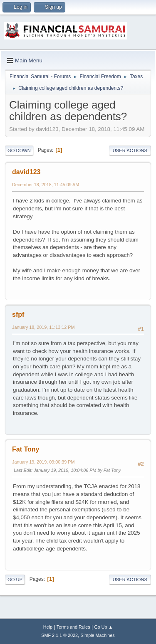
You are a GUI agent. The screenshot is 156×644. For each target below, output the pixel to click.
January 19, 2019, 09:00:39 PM (43, 462)
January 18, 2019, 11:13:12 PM (43, 327)
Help (48, 627)
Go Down (19, 151)
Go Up (15, 580)
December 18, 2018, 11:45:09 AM (46, 185)
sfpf (18, 315)
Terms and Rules (73, 627)
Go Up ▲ (103, 627)
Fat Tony (26, 449)
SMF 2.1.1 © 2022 (59, 635)
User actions (130, 151)
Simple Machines (98, 635)
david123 (26, 172)
